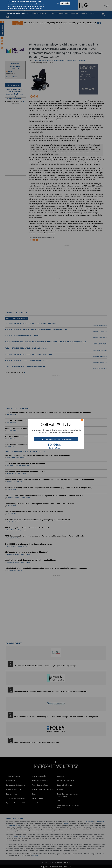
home (60, 445)
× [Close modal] (82, 420)
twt (52, 445)
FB (49, 445)
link (57, 445)
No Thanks (65, 3)
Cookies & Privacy (55, 448)
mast (54, 445)
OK (58, 3)
